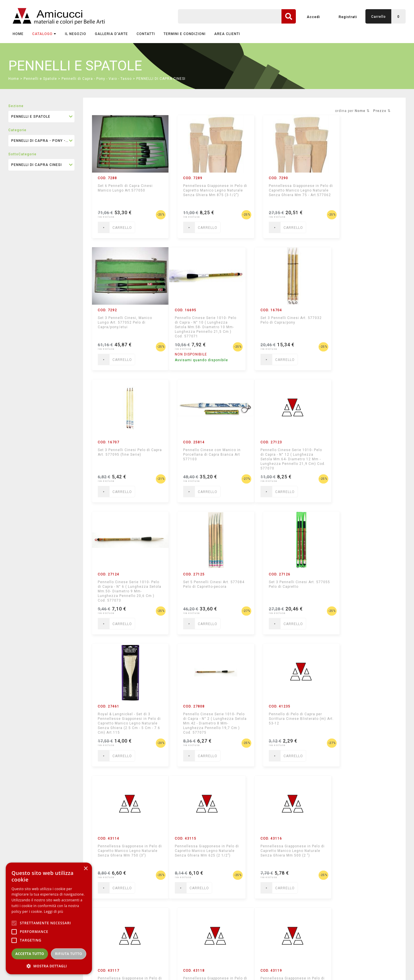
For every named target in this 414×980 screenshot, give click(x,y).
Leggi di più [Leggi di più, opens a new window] (54, 912)
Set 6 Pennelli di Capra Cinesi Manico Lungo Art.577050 (125, 188)
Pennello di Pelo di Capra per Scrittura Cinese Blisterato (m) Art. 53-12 (283, 587)
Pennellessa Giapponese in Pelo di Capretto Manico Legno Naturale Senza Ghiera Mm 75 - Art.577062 (283, 193)
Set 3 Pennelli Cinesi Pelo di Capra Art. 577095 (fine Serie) (282, 320)
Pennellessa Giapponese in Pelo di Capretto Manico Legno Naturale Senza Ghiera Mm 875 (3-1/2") (205, 193)
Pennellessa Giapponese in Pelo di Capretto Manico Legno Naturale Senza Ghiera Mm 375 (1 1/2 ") (283, 721)
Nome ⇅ (362, 111)
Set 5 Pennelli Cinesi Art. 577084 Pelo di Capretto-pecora (278, 455)
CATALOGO (44, 34)
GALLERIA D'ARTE (111, 34)
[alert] (49, 918)
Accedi (313, 17)
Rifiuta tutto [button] (69, 954)
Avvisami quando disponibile (124, 360)
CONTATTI (146, 34)
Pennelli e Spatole (40, 79)
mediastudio (380, 967)
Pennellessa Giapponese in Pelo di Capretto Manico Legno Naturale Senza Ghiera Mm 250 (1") (362, 721)
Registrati (348, 17)
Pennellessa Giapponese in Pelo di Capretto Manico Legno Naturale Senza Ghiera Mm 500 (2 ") (205, 721)
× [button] (86, 869)
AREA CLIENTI (227, 34)
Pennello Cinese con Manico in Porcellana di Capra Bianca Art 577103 (362, 322)
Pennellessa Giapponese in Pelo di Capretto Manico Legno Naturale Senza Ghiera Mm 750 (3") (362, 589)
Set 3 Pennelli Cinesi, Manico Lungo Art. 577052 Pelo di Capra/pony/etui (360, 190)
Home (18, 34)
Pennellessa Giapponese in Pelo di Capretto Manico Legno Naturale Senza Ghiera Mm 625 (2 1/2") (126, 721)
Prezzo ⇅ (382, 111)
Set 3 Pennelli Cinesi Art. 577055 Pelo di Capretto (356, 452)
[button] (49, 966)
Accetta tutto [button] (30, 954)
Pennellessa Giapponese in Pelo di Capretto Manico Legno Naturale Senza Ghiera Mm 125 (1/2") (126, 853)
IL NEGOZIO (76, 34)
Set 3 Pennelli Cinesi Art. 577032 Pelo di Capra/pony (201, 320)
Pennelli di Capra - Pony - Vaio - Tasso (97, 79)
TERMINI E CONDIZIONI (185, 34)
